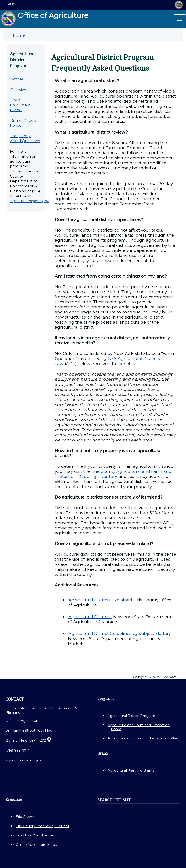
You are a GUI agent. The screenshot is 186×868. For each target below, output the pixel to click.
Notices (17, 79)
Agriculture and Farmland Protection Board (139, 727)
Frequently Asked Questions (25, 138)
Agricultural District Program (131, 716)
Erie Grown (25, 817)
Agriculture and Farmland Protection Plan (143, 738)
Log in (11, 4)
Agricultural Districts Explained (100, 600)
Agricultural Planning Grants (131, 770)
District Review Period (23, 123)
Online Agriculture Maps (36, 845)
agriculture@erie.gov (30, 201)
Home (19, 35)
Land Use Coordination (35, 835)
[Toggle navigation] (180, 19)
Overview (19, 90)
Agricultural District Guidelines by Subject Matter (119, 633)
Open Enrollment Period (20, 105)
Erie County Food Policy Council (42, 826)
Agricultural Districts (90, 617)
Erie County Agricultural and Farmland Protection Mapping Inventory (113, 474)
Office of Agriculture (44, 19)
